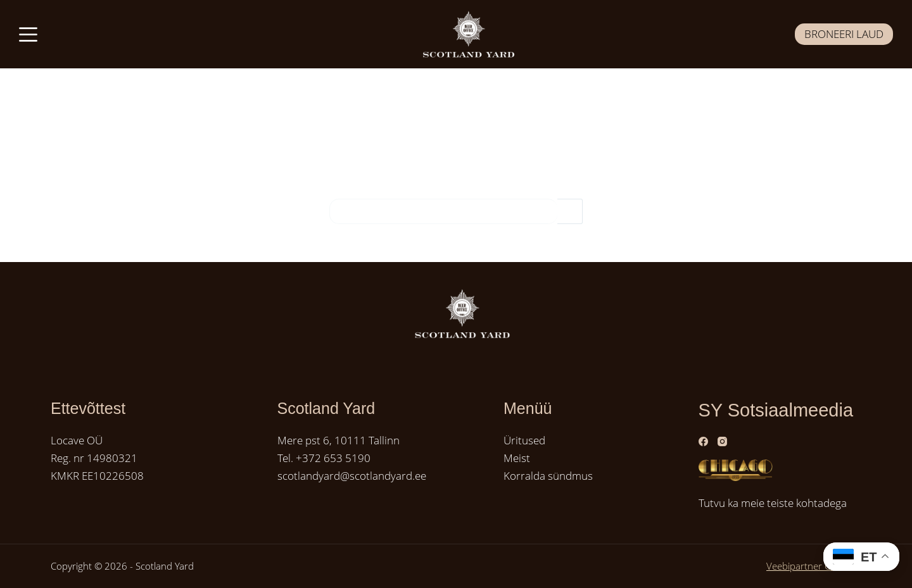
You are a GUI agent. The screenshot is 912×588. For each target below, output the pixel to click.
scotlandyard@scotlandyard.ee (352, 476)
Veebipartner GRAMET (814, 566)
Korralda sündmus (548, 476)
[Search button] (570, 211)
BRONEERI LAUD (844, 34)
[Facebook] (703, 441)
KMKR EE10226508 (97, 476)
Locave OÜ (77, 440)
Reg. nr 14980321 (94, 458)
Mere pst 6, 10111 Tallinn (339, 440)
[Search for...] (443, 211)
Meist (517, 458)
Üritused (524, 440)
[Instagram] (722, 441)
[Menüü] (28, 34)
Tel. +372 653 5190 (324, 458)
